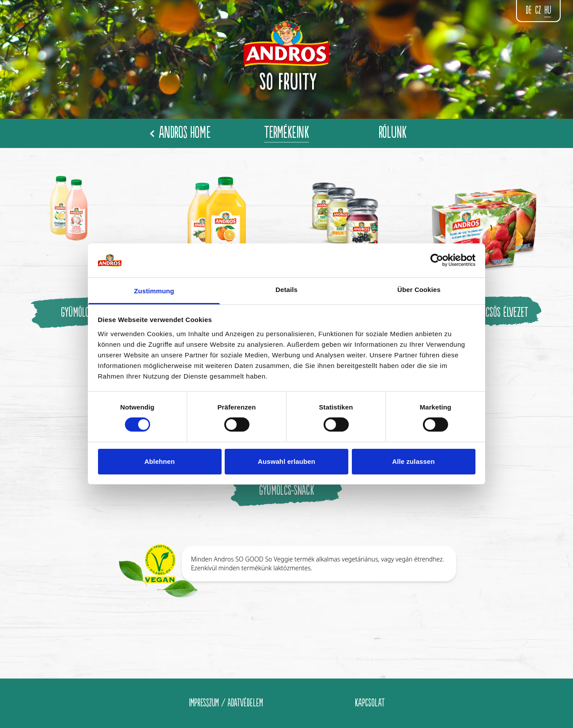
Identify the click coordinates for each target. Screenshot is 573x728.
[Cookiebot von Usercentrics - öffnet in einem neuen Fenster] (437, 260)
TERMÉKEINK (286, 133)
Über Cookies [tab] (419, 290)
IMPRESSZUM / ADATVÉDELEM (226, 703)
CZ (538, 10)
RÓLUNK (393, 133)
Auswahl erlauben (286, 461)
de (529, 10)
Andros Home (181, 133)
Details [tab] (286, 290)
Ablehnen (160, 461)
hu (548, 10)
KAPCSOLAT (370, 703)
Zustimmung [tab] (154, 291)
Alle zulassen (413, 461)
